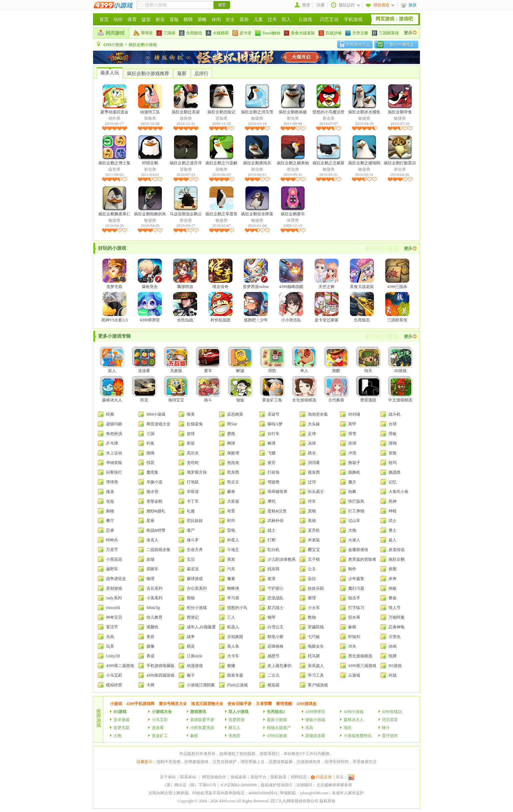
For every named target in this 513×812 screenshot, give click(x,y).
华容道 (193, 492)
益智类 (114, 169)
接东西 (314, 472)
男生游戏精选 (360, 656)
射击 (160, 19)
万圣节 (112, 550)
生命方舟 (195, 550)
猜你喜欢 (382, 5)
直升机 (314, 530)
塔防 (272, 360)
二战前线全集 (158, 550)
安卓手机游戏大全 (355, 44)
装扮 (244, 19)
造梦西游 (236, 720)
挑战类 (395, 472)
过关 (272, 19)
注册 (321, 5)
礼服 (191, 511)
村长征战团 (220, 307)
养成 (150, 656)
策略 (202, 19)
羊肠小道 (154, 482)
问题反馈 (321, 777)
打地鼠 (193, 482)
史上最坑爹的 (280, 666)
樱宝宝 (314, 550)
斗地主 (233, 550)
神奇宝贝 (114, 617)
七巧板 (314, 637)
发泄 (272, 579)
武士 (393, 521)
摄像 (150, 646)
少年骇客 (356, 579)
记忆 (393, 482)
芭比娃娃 (195, 521)
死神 (393, 501)
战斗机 (395, 414)
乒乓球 (112, 443)
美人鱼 (233, 646)
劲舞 (352, 492)
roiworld (113, 608)
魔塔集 (152, 472)
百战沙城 (330, 33)
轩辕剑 (354, 637)
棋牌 (188, 19)
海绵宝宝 (176, 389)
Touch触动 (268, 33)
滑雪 (352, 434)
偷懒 (231, 666)
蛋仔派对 (390, 736)
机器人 (233, 627)
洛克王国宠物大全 (207, 704)
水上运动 (114, 453)
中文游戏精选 (400, 389)
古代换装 (336, 389)
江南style (195, 656)
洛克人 (152, 540)
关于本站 (168, 777)
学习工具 (316, 675)
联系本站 (188, 777)
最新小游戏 (277, 720)
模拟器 (274, 685)
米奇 (393, 579)
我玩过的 (347, 5)
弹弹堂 (143, 33)
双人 (286, 19)
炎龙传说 (397, 550)
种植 (393, 511)
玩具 (110, 646)
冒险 (174, 19)
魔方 (352, 482)
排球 (352, 443)
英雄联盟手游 (202, 720)
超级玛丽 (114, 424)
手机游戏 (353, 19)
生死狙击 (191, 33)
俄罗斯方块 (197, 472)
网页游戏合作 (214, 777)
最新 (182, 73)
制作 (352, 569)
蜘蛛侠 (233, 588)
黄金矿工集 (272, 389)
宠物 (312, 511)
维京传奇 (220, 274)
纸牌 (393, 656)
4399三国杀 (397, 274)
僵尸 (191, 530)
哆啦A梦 (275, 424)
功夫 (352, 646)
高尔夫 (193, 453)
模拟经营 (114, 685)
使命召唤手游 (239, 704)
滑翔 (393, 443)
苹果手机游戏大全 (396, 44)
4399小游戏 (113, 45)
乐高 (110, 637)
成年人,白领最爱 (201, 627)
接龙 (110, 492)
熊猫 (191, 598)
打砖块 (274, 472)
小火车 (314, 608)
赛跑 (231, 434)
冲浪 (352, 453)
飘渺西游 (185, 274)
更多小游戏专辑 (114, 336)
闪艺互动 (329, 19)
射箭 (191, 443)
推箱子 (354, 463)
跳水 (312, 453)
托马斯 (314, 656)
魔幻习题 (356, 588)
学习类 (233, 598)
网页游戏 (385, 19)
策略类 (150, 118)
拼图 (393, 569)
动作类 (114, 118)
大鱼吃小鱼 (399, 492)
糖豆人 (234, 728)
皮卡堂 (242, 33)
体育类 (293, 220)
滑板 (393, 434)
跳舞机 (354, 472)
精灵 (191, 646)
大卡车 (233, 656)
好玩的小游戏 (112, 248)
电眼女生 (316, 646)
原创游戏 (114, 588)
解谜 (240, 360)
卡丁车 (193, 501)
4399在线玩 (392, 712)
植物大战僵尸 (279, 728)
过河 (312, 482)
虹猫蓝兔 (195, 424)
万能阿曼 (397, 617)
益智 (146, 19)
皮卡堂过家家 (327, 307)
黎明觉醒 (284, 704)
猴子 (191, 675)
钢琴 (272, 617)
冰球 (312, 443)
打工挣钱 (356, 511)
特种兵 (112, 540)
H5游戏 (395, 666)
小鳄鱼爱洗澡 (202, 728)
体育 (132, 19)
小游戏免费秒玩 (358, 736)
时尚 (231, 521)
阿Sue (232, 424)
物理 (150, 579)
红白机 (274, 550)
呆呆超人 (316, 666)
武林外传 (276, 521)
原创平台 (259, 777)
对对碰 (354, 414)
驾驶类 (274, 482)
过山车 (354, 521)
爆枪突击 (150, 274)
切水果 (354, 617)
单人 (304, 360)
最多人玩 (110, 73)
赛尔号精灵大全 (173, 704)
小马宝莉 (114, 675)
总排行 (201, 73)
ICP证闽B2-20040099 (239, 785)
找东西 (274, 569)
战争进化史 (116, 579)
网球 (231, 443)
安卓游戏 (121, 720)
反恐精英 (235, 414)
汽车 (231, 569)
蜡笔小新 (276, 637)
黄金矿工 (160, 736)
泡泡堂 (234, 736)
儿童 (258, 19)
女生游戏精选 (304, 389)
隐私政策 (279, 777)
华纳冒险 (114, 463)
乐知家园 (235, 637)
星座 (150, 521)
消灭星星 (390, 720)
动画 (393, 646)
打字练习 (356, 608)
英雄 (312, 521)
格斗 (208, 389)
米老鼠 (314, 540)
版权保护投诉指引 (277, 785)
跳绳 (150, 453)
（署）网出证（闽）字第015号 (189, 785)
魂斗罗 (193, 540)
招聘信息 (299, 777)
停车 (312, 501)
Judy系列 (114, 598)
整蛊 (393, 598)
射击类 (293, 118)
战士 (272, 530)
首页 (104, 19)
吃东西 (233, 472)
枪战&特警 (156, 530)
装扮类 (186, 118)
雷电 (231, 530)
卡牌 (150, 685)
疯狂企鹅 (397, 559)
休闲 (216, 19)
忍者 (110, 530)
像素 (231, 579)
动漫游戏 (195, 666)
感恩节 (274, 656)
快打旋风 (356, 501)
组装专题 (235, 675)
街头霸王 (316, 492)
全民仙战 (185, 307)
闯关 (368, 360)
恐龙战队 (276, 598)
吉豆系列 (154, 588)
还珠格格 (276, 646)
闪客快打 (114, 472)
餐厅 (110, 521)
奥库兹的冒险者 (362, 559)
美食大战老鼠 (299, 33)
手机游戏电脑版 (160, 666)
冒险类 (221, 118)
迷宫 (272, 463)
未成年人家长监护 (348, 793)
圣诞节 (274, 414)
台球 (393, 424)
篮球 (191, 434)
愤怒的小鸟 (237, 608)
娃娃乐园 (316, 588)
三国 (150, 434)
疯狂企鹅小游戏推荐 (148, 73)
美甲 (352, 424)
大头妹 (314, 424)
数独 (312, 617)
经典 (110, 414)
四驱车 (152, 569)
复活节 (112, 627)
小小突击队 (291, 307)
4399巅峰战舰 (291, 274)
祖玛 (393, 463)
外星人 (233, 540)
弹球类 (112, 482)
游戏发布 (238, 777)
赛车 (208, 360)
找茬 (150, 463)
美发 (231, 559)
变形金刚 (154, 501)
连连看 (144, 360)
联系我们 (272, 754)
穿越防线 (316, 627)
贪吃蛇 (193, 463)
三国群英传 (385, 33)
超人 (393, 540)
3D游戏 (400, 360)
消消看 (314, 463)
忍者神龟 (397, 627)
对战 (393, 675)
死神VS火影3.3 (114, 307)
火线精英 (217, 33)
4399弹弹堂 (150, 307)
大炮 (352, 530)
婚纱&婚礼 (156, 511)
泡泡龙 (233, 463)
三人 (231, 617)
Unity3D (113, 656)
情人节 (395, 608)
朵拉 (312, 579)
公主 (312, 569)
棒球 (272, 443)
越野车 (112, 569)
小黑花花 (114, 559)
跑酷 (336, 360)
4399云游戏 (277, 736)
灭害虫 (395, 637)
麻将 (231, 492)
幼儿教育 (154, 617)
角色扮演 (114, 434)
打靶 (272, 540)
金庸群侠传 (358, 550)
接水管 (152, 492)
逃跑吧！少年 (256, 307)
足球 (312, 434)
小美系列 (154, 598)
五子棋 (314, 559)
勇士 (393, 530)
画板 (393, 588)
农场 (150, 559)
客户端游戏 (318, 685)
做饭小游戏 (315, 720)
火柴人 (354, 540)
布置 (231, 511)
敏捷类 (257, 118)
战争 (191, 637)
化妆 (110, 501)
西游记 (193, 617)
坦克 (144, 389)
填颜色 (152, 627)
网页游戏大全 (158, 424)
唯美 (191, 414)
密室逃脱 (368, 389)
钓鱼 (150, 443)
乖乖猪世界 (278, 492)
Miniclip (153, 608)
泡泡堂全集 (318, 414)
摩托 (272, 501)
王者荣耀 (264, 704)
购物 (110, 511)
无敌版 (176, 360)
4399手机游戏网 (140, 704)
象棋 (352, 627)
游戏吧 (406, 19)
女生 (230, 19)
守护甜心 (276, 588)
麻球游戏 (195, 579)
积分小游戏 (197, 608)
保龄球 (233, 453)
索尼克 (193, 569)
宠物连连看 (315, 736)
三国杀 (166, 33)
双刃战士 (276, 608)
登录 (306, 5)
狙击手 (354, 598)
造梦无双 (114, 274)
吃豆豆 (233, 482)
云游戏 (305, 19)
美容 (150, 637)
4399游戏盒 (307, 704)
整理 (312, 598)
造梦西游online (256, 274)
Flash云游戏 (237, 685)
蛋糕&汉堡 (277, 511)
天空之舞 (357, 33)
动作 (118, 19)
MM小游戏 (156, 414)
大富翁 (233, 501)
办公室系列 (197, 588)
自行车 (274, 434)
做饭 (240, 389)
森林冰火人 (112, 389)
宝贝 (191, 559)
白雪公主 (276, 627)
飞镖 (272, 453)
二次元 (274, 675)
